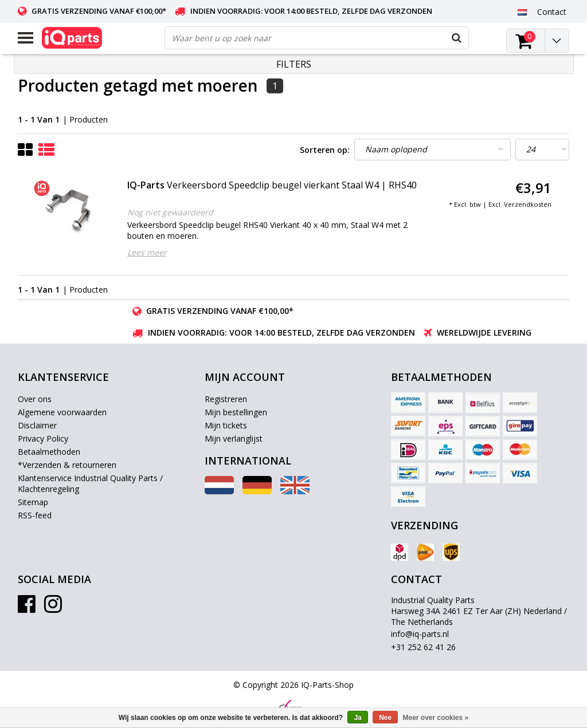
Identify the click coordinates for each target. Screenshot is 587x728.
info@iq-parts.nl (420, 634)
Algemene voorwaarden (62, 412)
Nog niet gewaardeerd (170, 212)
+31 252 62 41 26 (423, 647)
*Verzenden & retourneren (67, 465)
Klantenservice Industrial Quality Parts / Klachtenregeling (90, 483)
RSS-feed (35, 515)
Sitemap (33, 502)
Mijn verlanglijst (234, 438)
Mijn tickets (226, 425)
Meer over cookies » (436, 718)
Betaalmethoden (49, 452)
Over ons (35, 399)
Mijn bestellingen (236, 412)
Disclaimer (37, 425)
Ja (357, 718)
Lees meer (147, 252)
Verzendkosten (528, 204)
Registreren (226, 399)
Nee (385, 718)
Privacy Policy (43, 438)
